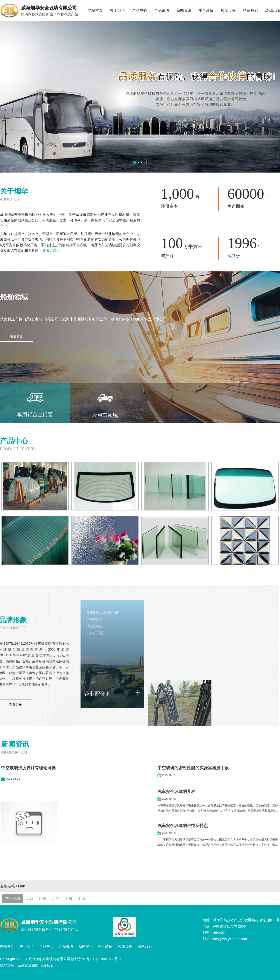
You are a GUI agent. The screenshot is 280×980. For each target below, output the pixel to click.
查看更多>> (52, 251)
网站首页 (95, 10)
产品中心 (140, 10)
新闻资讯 (184, 10)
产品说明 (162, 10)
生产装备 (206, 10)
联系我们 (250, 10)
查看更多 (17, 337)
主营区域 (13, 899)
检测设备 (228, 10)
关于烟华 (117, 10)
